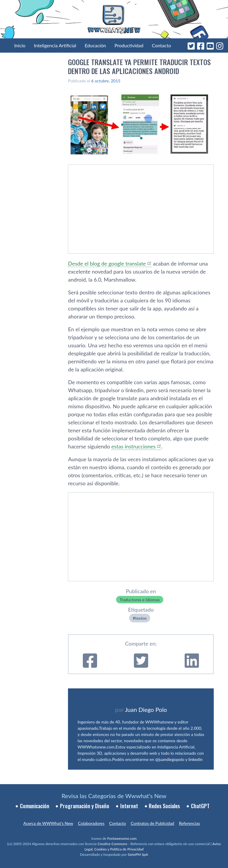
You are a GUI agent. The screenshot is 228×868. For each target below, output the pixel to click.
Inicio (20, 45)
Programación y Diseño (85, 806)
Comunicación (35, 806)
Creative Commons (112, 844)
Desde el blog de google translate (107, 263)
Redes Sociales (164, 806)
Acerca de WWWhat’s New (48, 823)
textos (141, 618)
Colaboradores (91, 823)
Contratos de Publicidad (152, 823)
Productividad (129, 45)
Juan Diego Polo (146, 710)
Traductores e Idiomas (140, 600)
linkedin (196, 759)
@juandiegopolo (170, 759)
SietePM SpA (138, 854)
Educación (95, 45)
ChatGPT (200, 806)
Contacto (161, 45)
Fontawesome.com (122, 838)
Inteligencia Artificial (55, 45)
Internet (129, 806)
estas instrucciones (133, 446)
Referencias (190, 823)
